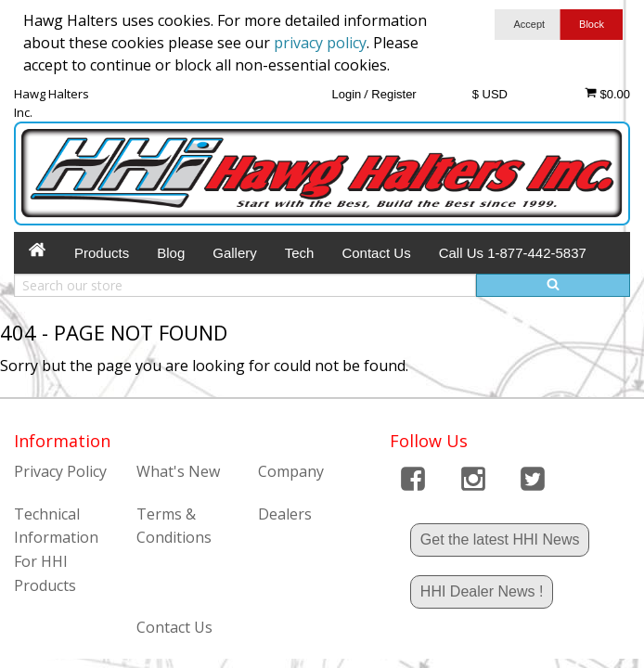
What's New (178, 471)
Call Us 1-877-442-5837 (513, 253)
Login (346, 94)
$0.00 (607, 94)
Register (393, 94)
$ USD (490, 94)
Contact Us (376, 253)
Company (291, 471)
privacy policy (320, 43)
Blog (171, 253)
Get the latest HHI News (500, 540)
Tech (300, 253)
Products (102, 253)
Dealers (285, 514)
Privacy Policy (60, 471)
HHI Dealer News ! (482, 591)
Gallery (235, 253)
